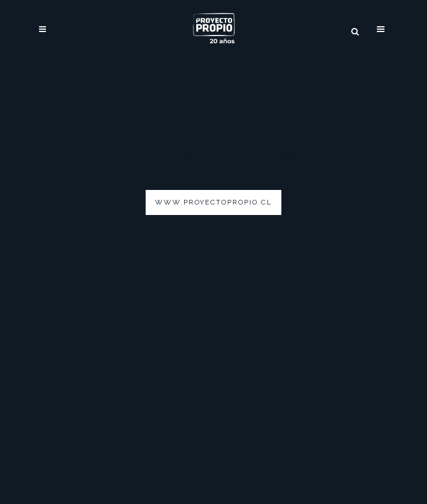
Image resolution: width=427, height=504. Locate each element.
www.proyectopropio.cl (213, 202)
